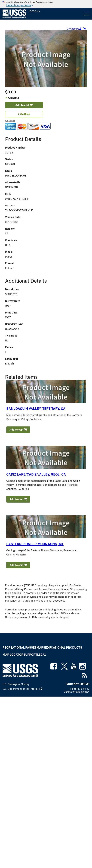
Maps (41, 648)
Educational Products (64, 648)
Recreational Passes (20, 648)
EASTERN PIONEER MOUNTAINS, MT (35, 544)
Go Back (24, 114)
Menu (86, 14)
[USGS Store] (43, 14)
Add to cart (24, 105)
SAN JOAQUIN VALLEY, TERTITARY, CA (36, 409)
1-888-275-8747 (80, 689)
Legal (42, 655)
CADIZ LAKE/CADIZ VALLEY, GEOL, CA (36, 474)
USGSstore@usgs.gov (77, 692)
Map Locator (13, 655)
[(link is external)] (22, 689)
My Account (74, 29)
